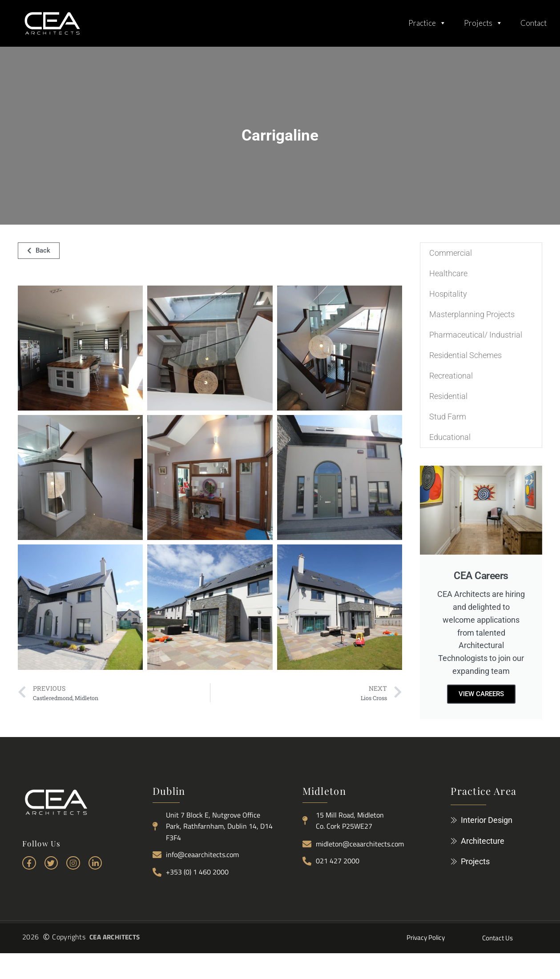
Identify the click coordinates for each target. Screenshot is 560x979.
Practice (427, 21)
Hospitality (448, 294)
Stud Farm (448, 417)
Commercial (451, 253)
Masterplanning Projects (472, 314)
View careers (481, 694)
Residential (448, 396)
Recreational (451, 376)
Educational (450, 437)
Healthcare (448, 273)
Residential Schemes (465, 355)
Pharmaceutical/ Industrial (476, 335)
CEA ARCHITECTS (115, 937)
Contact (534, 23)
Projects (483, 21)
